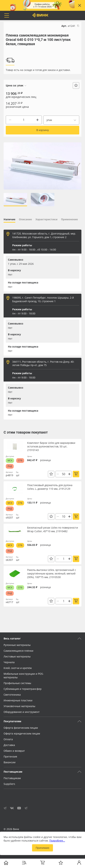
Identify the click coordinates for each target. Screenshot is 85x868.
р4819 (9, 475)
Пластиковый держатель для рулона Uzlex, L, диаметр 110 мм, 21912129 (50, 487)
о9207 (9, 518)
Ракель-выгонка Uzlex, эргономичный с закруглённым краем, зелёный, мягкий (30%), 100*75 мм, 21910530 (52, 573)
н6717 (9, 602)
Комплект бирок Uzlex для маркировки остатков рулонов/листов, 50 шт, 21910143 (51, 446)
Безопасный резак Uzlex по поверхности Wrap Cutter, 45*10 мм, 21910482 (53, 529)
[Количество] (24, 120)
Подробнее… (57, 841)
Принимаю (42, 848)
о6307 (9, 560)
